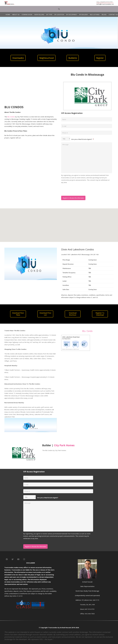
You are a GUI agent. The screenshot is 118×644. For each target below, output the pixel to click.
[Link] (9, 3)
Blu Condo (87, 331)
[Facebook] (7, 559)
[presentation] (76, 189)
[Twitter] (13, 559)
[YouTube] (18, 559)
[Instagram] (24, 559)
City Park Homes (64, 445)
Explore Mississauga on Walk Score (71, 349)
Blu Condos (11, 117)
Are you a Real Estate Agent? (83, 139)
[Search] (59, 9)
